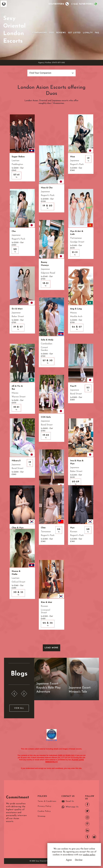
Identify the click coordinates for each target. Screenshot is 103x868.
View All (19, 708)
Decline (79, 860)
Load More (52, 648)
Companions (39, 33)
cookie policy (89, 855)
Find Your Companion (40, 73)
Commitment (18, 797)
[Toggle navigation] (36, 29)
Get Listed (74, 33)
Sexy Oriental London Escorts (14, 30)
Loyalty (88, 33)
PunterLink (51, 740)
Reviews (61, 33)
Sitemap (42, 816)
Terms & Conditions (47, 801)
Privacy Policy (44, 806)
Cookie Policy (44, 811)
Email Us (70, 801)
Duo (51, 33)
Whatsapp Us (72, 807)
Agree (69, 860)
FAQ (97, 33)
